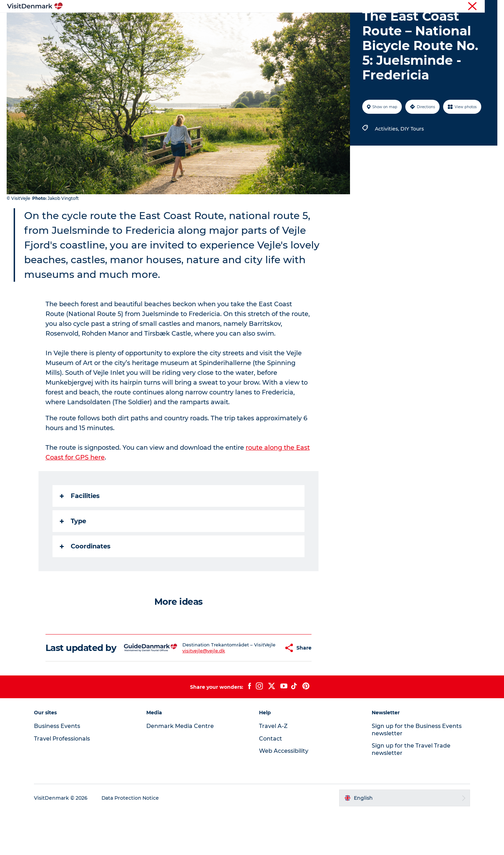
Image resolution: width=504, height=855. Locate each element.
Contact (489, 7)
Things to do (228, 23)
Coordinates (85, 580)
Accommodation (278, 23)
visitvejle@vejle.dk (192, 692)
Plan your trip (329, 23)
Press (468, 7)
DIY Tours (412, 162)
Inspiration (143, 23)
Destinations (184, 23)
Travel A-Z (273, 769)
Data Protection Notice (132, 841)
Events (367, 23)
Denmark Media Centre (181, 769)
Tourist (360, 7)
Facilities (80, 529)
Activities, (388, 162)
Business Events (439, 7)
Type (73, 554)
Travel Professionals (395, 7)
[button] (265, 686)
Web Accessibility (284, 794)
